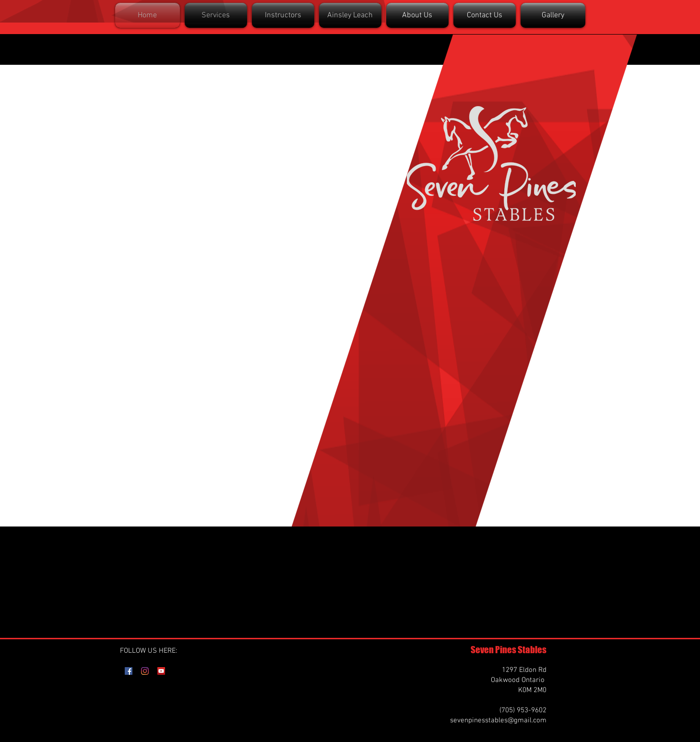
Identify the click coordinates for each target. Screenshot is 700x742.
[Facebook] (129, 671)
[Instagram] (145, 671)
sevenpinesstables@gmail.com (498, 720)
